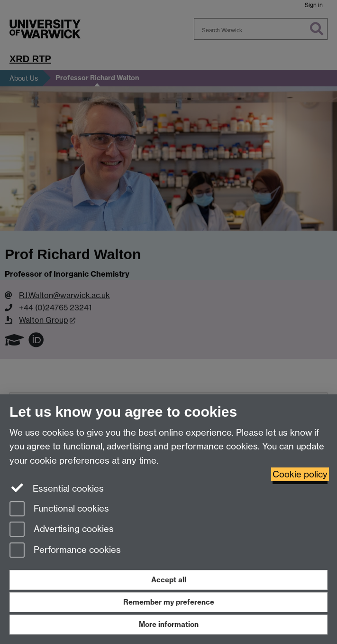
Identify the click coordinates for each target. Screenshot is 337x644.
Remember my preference (169, 602)
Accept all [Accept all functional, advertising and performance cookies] (169, 580)
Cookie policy (300, 474)
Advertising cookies (62, 530)
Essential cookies (57, 488)
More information (169, 624)
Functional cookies (59, 509)
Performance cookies (65, 551)
